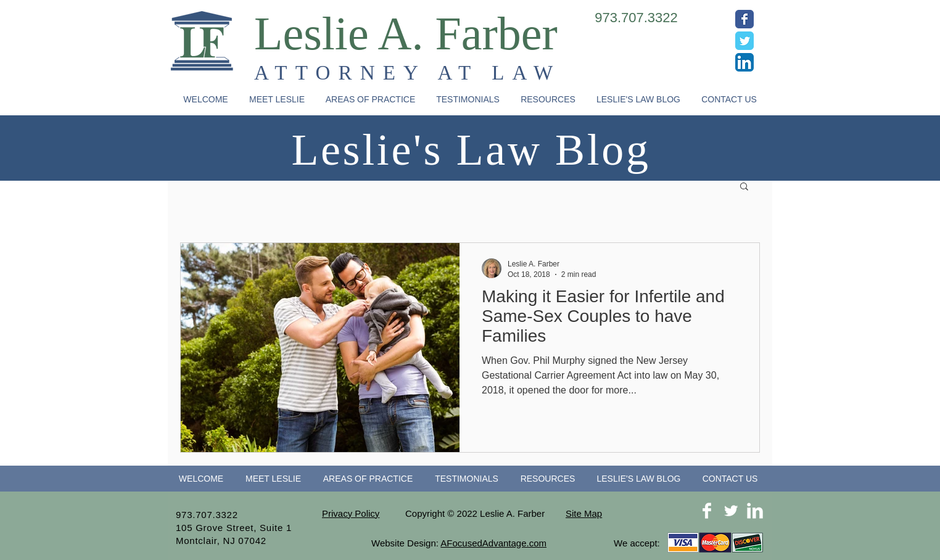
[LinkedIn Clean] (755, 511)
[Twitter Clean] (731, 511)
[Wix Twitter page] (744, 41)
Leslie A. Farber (406, 33)
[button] (370, 100)
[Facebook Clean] (707, 511)
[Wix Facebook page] (744, 19)
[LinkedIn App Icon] (744, 62)
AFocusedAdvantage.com (493, 543)
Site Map (584, 513)
